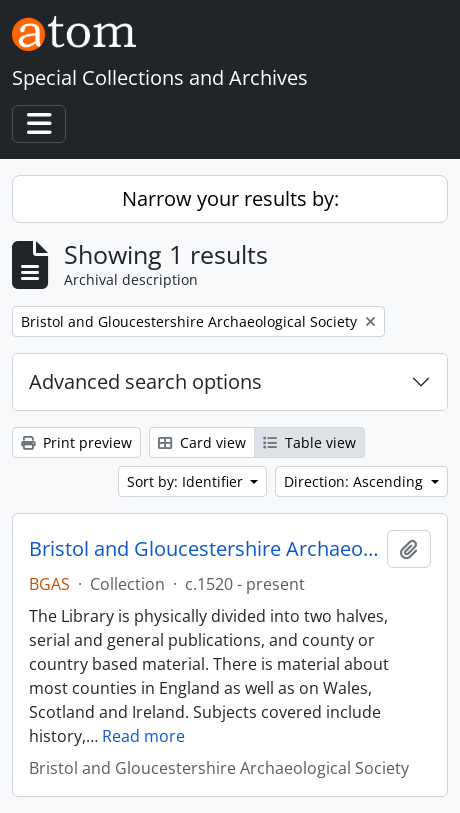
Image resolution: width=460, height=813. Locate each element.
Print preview (76, 442)
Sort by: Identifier (187, 481)
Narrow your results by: (230, 198)
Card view (202, 442)
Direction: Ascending (355, 481)
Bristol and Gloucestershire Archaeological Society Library (204, 549)
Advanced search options (145, 381)
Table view (309, 442)
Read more (143, 736)
